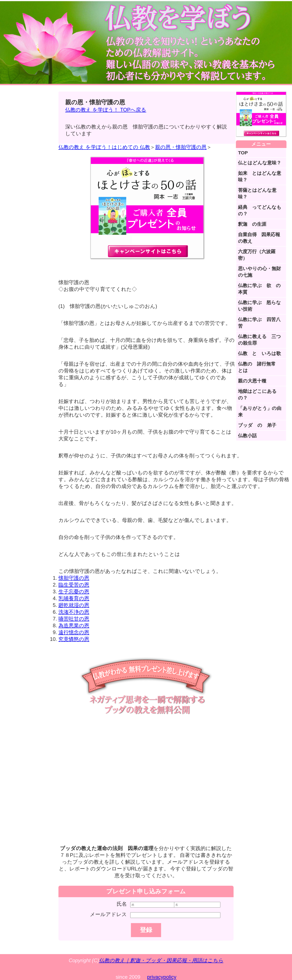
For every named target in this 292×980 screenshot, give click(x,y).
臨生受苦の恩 (74, 585)
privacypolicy (162, 977)
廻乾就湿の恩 (74, 605)
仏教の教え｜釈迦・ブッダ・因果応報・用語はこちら (161, 960)
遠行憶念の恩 (74, 632)
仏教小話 (247, 436)
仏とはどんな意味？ (260, 163)
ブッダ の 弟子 (257, 425)
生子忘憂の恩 (74, 592)
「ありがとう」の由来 (260, 412)
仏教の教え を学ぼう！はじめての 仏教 (104, 147)
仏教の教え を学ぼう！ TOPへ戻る (106, 110)
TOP (243, 153)
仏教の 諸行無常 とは (259, 367)
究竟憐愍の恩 (74, 639)
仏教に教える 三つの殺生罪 (259, 340)
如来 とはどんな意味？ (260, 176)
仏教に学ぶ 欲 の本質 (259, 289)
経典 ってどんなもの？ (260, 210)
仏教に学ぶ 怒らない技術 (259, 306)
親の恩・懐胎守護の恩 (181, 147)
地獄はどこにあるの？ (257, 395)
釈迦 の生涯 (252, 224)
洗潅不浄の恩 (74, 612)
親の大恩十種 (252, 381)
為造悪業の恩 (74, 625)
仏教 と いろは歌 (259, 353)
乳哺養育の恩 (74, 598)
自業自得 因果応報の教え (259, 238)
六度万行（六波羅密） (257, 255)
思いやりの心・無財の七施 (259, 272)
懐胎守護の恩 (74, 578)
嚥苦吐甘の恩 (74, 619)
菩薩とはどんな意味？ (257, 193)
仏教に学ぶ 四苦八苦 (259, 323)
